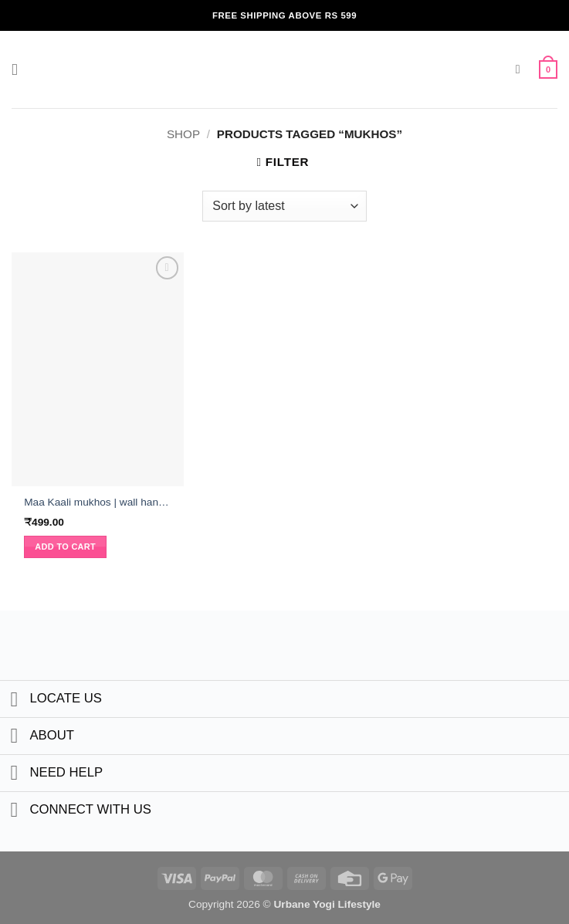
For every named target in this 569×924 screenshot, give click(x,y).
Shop (183, 134)
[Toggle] (14, 701)
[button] (20, 69)
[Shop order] (284, 206)
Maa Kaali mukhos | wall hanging (97, 502)
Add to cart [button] (65, 547)
